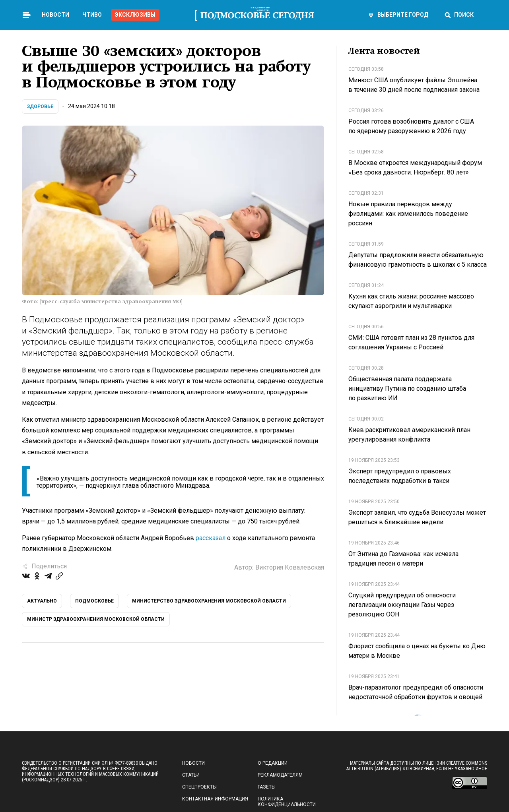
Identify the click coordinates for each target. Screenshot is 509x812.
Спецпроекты (199, 787)
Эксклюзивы (135, 15)
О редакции (273, 763)
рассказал (211, 538)
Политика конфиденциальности (287, 802)
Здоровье (40, 107)
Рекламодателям (280, 775)
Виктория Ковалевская (290, 567)
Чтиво (92, 15)
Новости (55, 15)
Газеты (267, 787)
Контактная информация (215, 799)
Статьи (191, 775)
